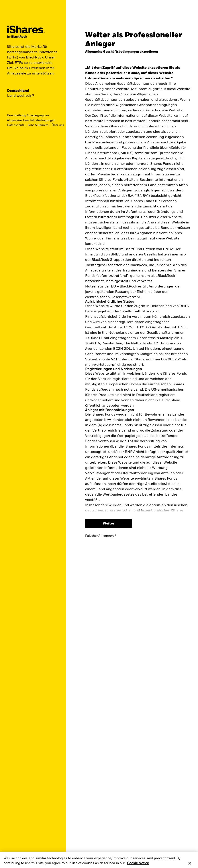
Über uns (58, 125)
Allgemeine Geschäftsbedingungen (31, 120)
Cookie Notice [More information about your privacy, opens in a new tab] (138, 863)
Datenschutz (16, 125)
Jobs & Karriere (38, 125)
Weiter (109, 524)
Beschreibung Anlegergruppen (28, 116)
